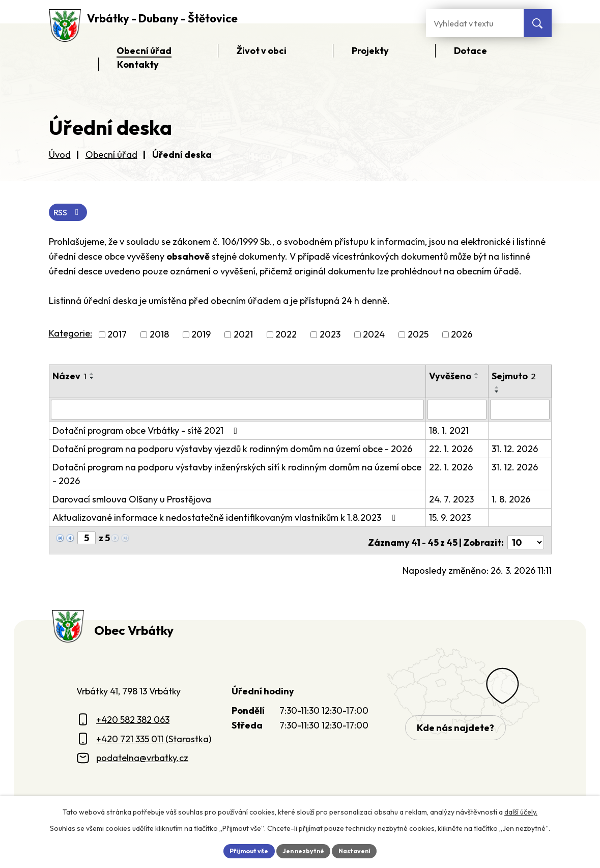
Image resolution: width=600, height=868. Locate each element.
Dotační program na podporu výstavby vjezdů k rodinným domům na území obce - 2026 (232, 450)
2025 (418, 336)
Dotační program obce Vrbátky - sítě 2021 (147, 431)
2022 (286, 336)
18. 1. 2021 (450, 431)
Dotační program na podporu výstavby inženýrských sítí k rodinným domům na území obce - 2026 (237, 475)
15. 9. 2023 (451, 519)
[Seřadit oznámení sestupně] (92, 379)
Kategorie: (70, 335)
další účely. (521, 810)
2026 (462, 336)
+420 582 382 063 (133, 716)
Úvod (60, 155)
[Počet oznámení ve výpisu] (526, 539)
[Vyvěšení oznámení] (458, 411)
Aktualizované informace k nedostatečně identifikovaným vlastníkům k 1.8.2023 (226, 519)
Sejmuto (514, 377)
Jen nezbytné (304, 850)
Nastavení (362, 850)
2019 (201, 336)
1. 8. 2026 (511, 500)
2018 (159, 336)
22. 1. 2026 (452, 450)
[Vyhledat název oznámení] (238, 411)
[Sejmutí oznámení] (520, 411)
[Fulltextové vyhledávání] (475, 23)
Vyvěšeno (452, 377)
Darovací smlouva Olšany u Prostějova (132, 500)
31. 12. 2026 (515, 450)
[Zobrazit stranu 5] (87, 539)
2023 (330, 336)
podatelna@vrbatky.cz (142, 755)
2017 (117, 336)
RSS (70, 213)
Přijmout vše (242, 850)
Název (69, 377)
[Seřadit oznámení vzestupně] (92, 375)
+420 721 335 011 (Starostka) (154, 735)
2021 (243, 336)
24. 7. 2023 (453, 500)
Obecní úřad (111, 155)
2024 (374, 336)
